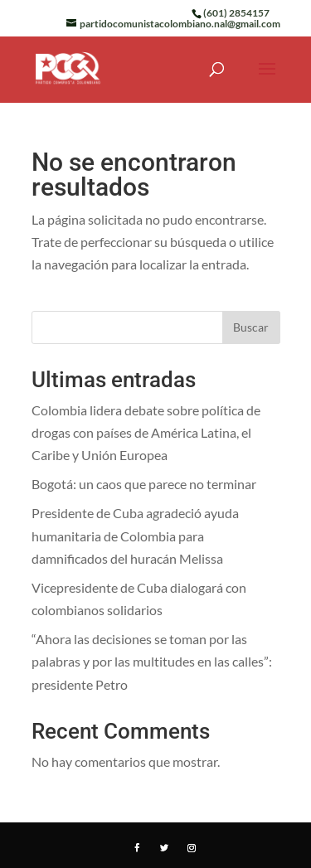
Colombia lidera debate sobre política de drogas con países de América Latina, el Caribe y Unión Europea (146, 432)
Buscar (251, 327)
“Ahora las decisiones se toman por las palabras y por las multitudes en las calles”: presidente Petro (152, 661)
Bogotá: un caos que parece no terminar (144, 484)
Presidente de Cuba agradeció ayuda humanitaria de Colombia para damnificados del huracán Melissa (135, 535)
